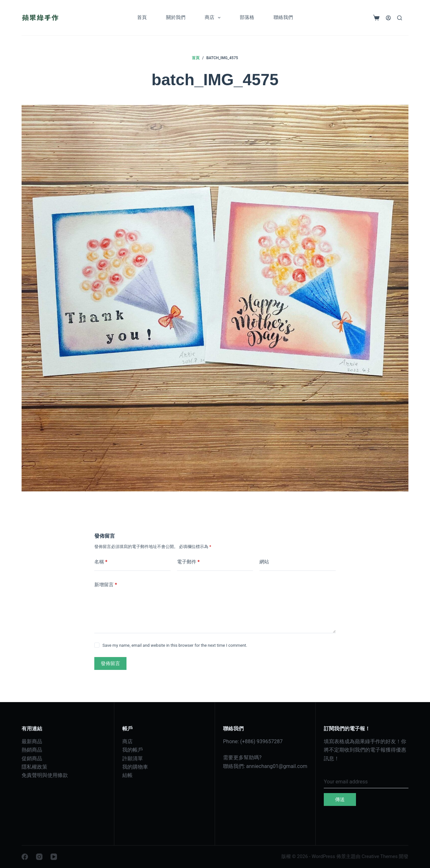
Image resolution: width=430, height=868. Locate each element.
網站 (264, 562)
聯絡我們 (283, 17)
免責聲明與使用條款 (45, 775)
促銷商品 (32, 758)
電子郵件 (188, 562)
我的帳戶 (133, 750)
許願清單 (133, 758)
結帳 (127, 775)
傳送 (340, 799)
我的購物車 (135, 767)
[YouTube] (54, 857)
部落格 (247, 17)
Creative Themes (380, 856)
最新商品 (32, 741)
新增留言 (106, 585)
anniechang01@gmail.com (277, 766)
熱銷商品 (32, 750)
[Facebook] (25, 857)
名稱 (101, 562)
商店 (214, 18)
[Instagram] (39, 857)
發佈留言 (110, 663)
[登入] (388, 18)
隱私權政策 (34, 767)
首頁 (142, 17)
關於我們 (176, 17)
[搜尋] (400, 18)
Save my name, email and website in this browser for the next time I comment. (175, 645)
